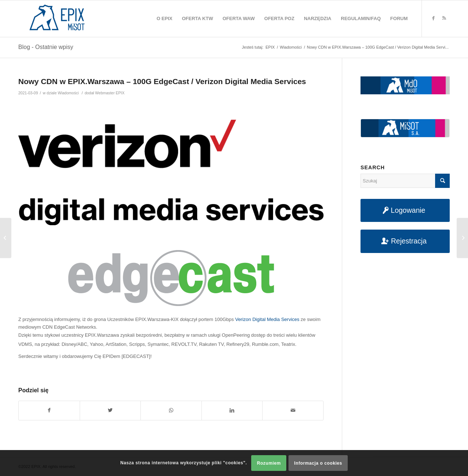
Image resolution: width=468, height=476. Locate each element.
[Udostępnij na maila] (293, 410)
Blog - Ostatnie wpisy (46, 47)
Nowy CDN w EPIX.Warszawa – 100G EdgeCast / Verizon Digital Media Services (162, 81)
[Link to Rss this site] (444, 18)
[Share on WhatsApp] (171, 410)
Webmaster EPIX (110, 93)
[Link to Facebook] (433, 18)
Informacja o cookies (318, 463)
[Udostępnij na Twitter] (110, 410)
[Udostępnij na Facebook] (49, 410)
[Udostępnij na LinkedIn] (232, 410)
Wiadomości (68, 93)
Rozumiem (269, 463)
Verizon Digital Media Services (267, 319)
